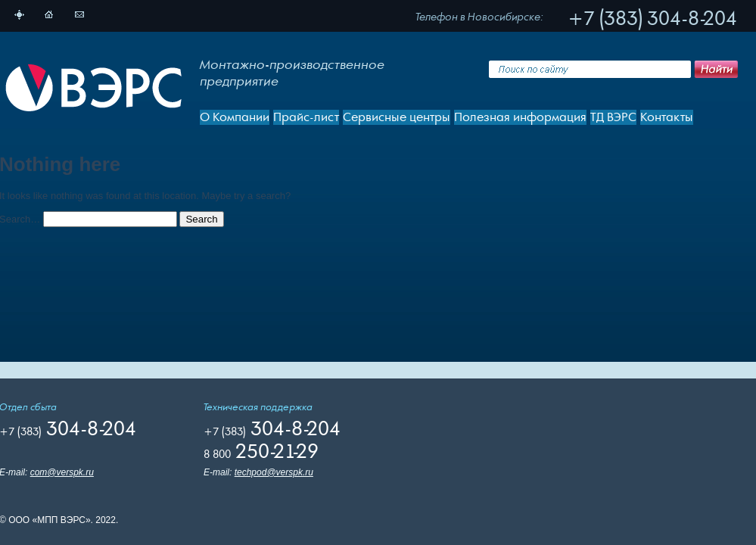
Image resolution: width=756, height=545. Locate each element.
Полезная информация (520, 117)
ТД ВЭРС (613, 117)
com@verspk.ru (62, 472)
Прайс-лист (306, 117)
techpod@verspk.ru (274, 472)
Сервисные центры (397, 117)
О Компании (235, 117)
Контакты (667, 117)
